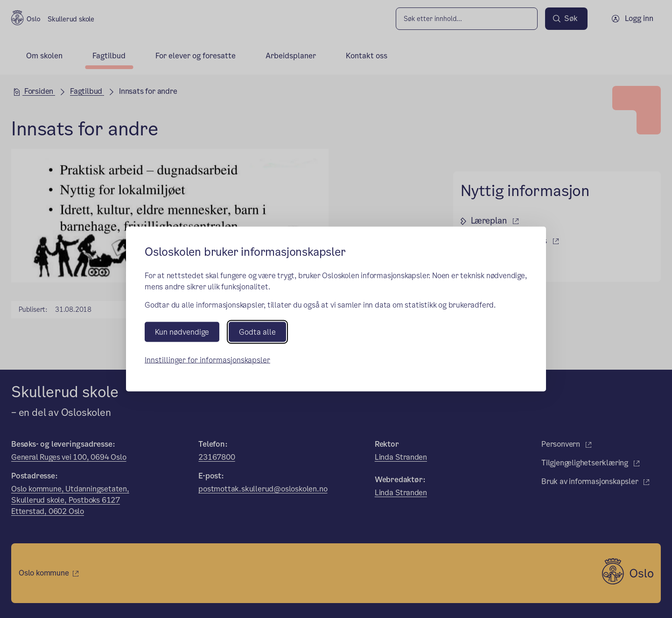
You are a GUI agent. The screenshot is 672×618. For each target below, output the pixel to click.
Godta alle (257, 332)
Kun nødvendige (182, 332)
